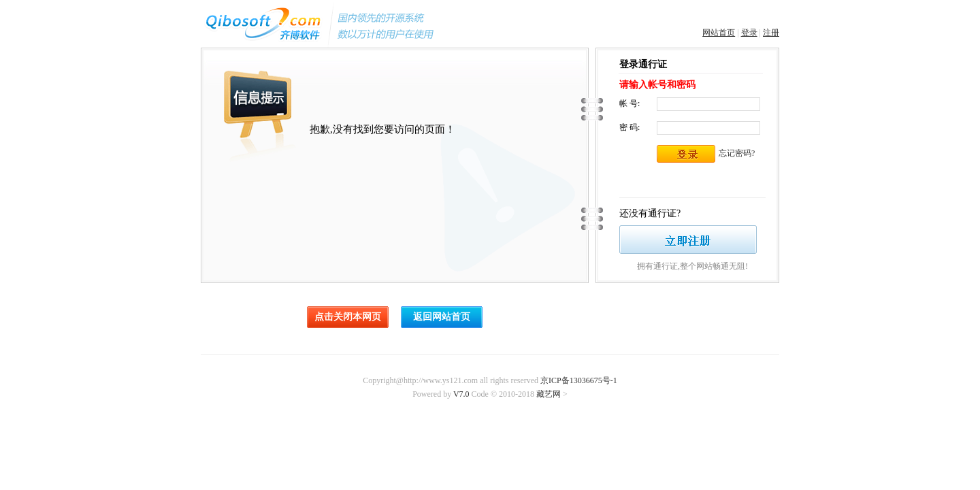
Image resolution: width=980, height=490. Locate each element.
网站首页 (719, 33)
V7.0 (461, 394)
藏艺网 (549, 394)
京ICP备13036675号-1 (579, 380)
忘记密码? (737, 153)
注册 (771, 33)
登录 (749, 33)
